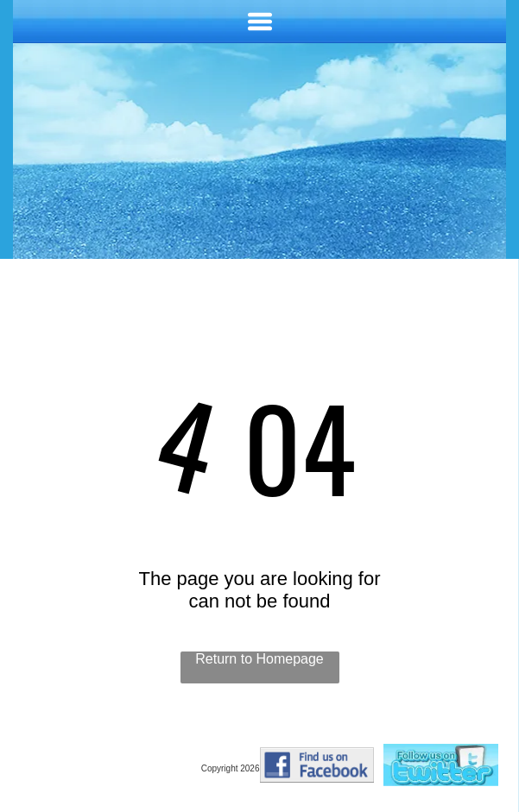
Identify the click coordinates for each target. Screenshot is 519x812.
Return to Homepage (259, 659)
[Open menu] (260, 22)
